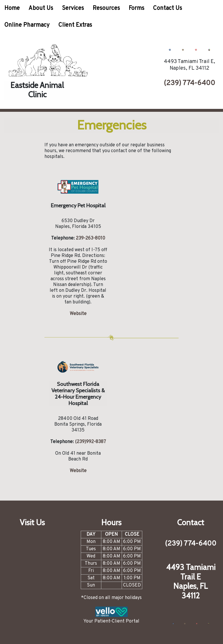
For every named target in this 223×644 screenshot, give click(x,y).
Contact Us (168, 8)
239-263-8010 (90, 238)
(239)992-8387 (90, 442)
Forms (136, 8)
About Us (41, 8)
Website (78, 314)
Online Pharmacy (27, 25)
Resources (106, 8)
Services (73, 8)
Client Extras (75, 25)
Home (12, 8)
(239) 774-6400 (189, 83)
